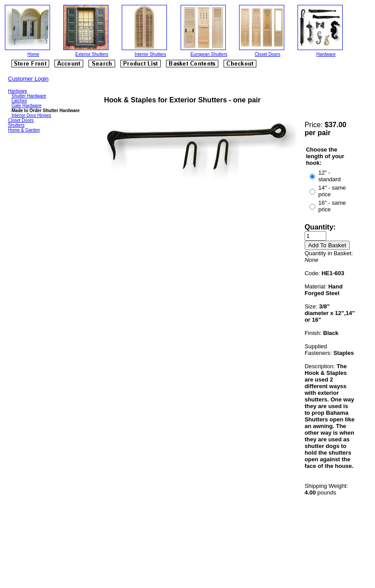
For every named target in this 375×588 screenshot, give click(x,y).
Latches (19, 101)
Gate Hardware (27, 106)
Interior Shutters (150, 54)
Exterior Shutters (92, 54)
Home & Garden (24, 130)
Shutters (16, 125)
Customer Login (28, 79)
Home (33, 54)
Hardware (326, 54)
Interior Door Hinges (31, 115)
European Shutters (209, 54)
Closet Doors (267, 54)
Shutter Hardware (29, 96)
